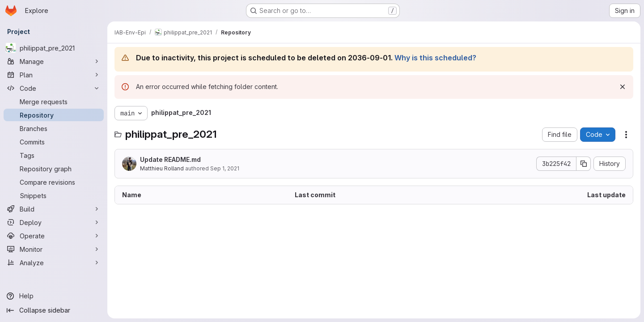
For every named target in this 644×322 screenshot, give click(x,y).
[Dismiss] (623, 87)
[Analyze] (54, 263)
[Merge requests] (54, 102)
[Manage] (54, 61)
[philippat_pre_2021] (54, 48)
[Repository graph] (54, 169)
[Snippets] (54, 195)
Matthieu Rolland (162, 168)
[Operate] (54, 236)
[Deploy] (54, 222)
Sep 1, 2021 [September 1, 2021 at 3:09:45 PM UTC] (225, 168)
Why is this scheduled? (435, 58)
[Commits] (54, 142)
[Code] (54, 88)
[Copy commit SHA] (584, 164)
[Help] (54, 296)
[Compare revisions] (54, 182)
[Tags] (54, 155)
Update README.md (170, 159)
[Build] (54, 209)
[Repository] (54, 115)
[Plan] (54, 75)
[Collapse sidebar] (54, 310)
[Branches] (54, 128)
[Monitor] (54, 249)
